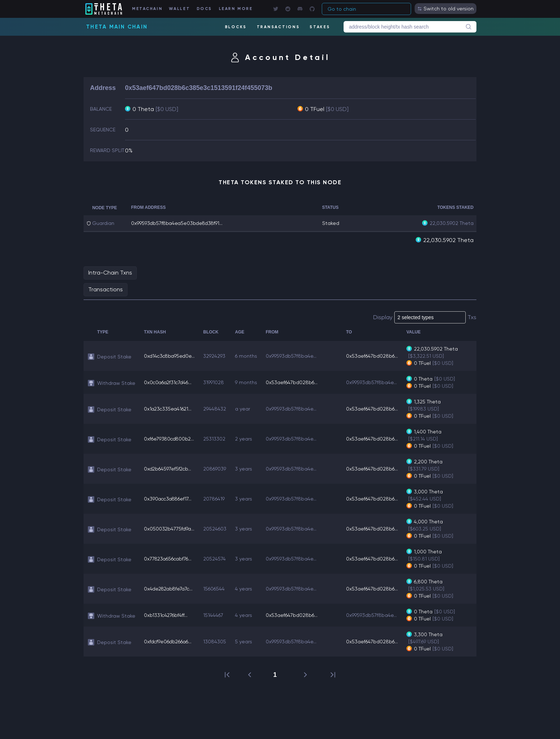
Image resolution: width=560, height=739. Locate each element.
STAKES (320, 27)
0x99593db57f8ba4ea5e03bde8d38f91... (178, 223)
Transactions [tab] (106, 289)
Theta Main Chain (117, 27)
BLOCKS (236, 27)
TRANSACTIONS (278, 27)
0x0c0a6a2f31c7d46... (169, 382)
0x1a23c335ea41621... (169, 408)
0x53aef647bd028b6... (374, 356)
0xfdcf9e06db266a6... (169, 641)
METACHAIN (148, 9)
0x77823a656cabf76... (169, 558)
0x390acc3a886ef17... (169, 498)
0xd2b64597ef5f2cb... (168, 468)
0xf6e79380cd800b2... (170, 438)
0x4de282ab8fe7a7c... (170, 588)
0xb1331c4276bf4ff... (166, 615)
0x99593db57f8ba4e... (293, 356)
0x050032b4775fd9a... (170, 528)
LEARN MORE (237, 9)
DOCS (205, 9)
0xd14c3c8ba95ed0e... (170, 356)
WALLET (181, 9)
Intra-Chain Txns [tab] (110, 272)
